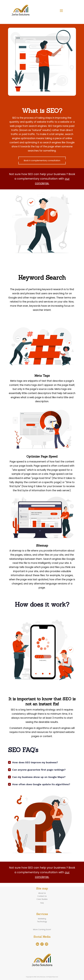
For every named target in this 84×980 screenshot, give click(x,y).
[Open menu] (61, 11)
